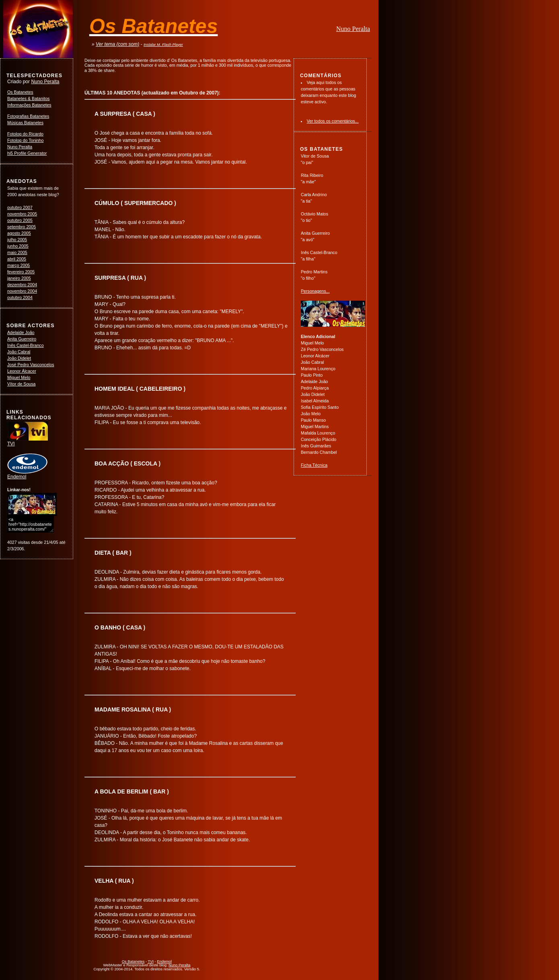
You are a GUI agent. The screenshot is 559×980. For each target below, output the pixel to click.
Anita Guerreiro (22, 339)
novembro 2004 (22, 291)
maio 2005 (17, 252)
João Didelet (19, 358)
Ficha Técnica (314, 465)
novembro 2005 (22, 214)
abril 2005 (17, 259)
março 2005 (18, 265)
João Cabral (19, 352)
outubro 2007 (20, 207)
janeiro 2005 (19, 278)
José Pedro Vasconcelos (31, 365)
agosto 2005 (19, 233)
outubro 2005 (20, 220)
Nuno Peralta (353, 29)
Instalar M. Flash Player (163, 45)
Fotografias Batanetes (28, 116)
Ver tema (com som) (117, 44)
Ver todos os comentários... (333, 121)
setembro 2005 (22, 227)
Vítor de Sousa (22, 384)
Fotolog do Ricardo (25, 134)
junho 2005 (18, 246)
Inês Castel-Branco (26, 345)
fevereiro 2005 (21, 272)
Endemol (27, 474)
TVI (28, 441)
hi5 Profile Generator (27, 153)
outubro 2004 (20, 297)
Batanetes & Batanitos (28, 98)
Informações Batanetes (29, 105)
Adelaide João (21, 332)
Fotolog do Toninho (25, 140)
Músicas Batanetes (25, 123)
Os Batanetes (20, 92)
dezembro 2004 (22, 285)
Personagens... (315, 291)
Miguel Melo (19, 377)
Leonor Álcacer (22, 371)
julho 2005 (17, 240)
